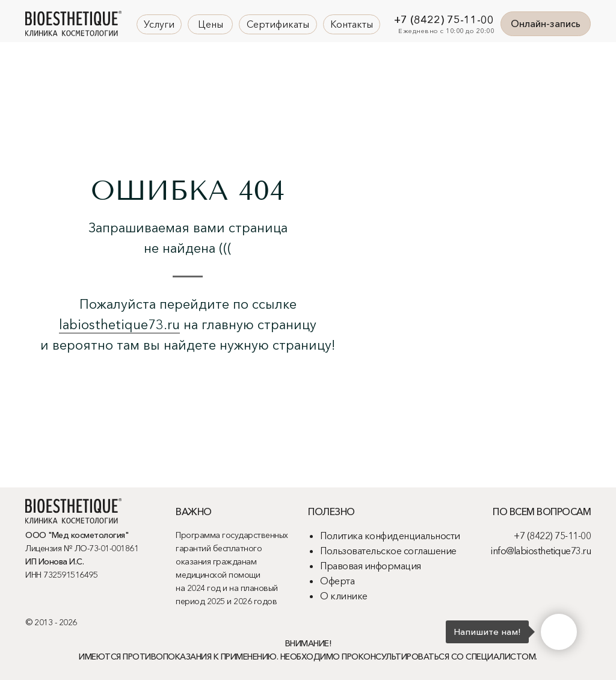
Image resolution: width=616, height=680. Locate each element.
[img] (73, 23)
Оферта (337, 581)
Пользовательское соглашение (388, 551)
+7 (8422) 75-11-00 (444, 20)
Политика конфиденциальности (390, 536)
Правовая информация (371, 566)
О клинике (344, 596)
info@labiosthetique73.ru (541, 551)
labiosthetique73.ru (119, 325)
